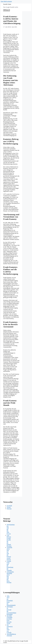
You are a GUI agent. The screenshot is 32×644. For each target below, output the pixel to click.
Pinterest (9, 509)
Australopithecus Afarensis (11, 635)
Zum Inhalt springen (6, 1)
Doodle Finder (7, 4)
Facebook (9, 506)
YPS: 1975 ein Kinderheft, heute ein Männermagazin (11, 601)
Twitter (9, 507)
